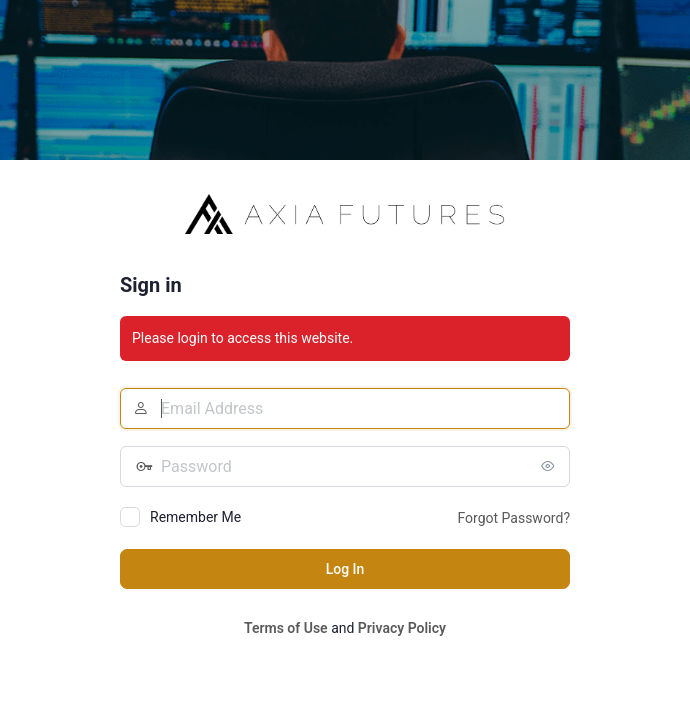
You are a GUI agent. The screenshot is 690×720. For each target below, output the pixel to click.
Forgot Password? (513, 518)
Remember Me (195, 517)
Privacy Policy (402, 628)
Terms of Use (286, 628)
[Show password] (550, 466)
